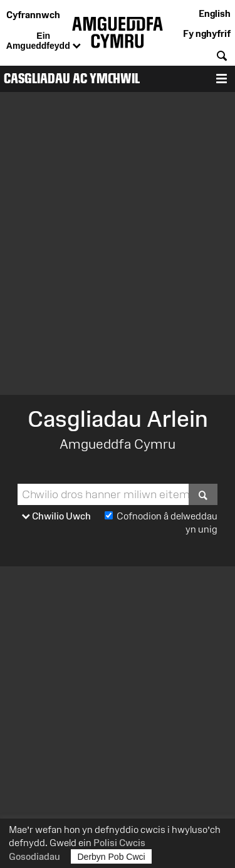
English (215, 13)
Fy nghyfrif (207, 33)
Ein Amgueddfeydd (44, 41)
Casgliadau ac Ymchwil (72, 79)
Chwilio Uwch (56, 517)
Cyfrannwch (33, 15)
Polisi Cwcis (119, 843)
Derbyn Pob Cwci (112, 856)
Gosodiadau (34, 856)
